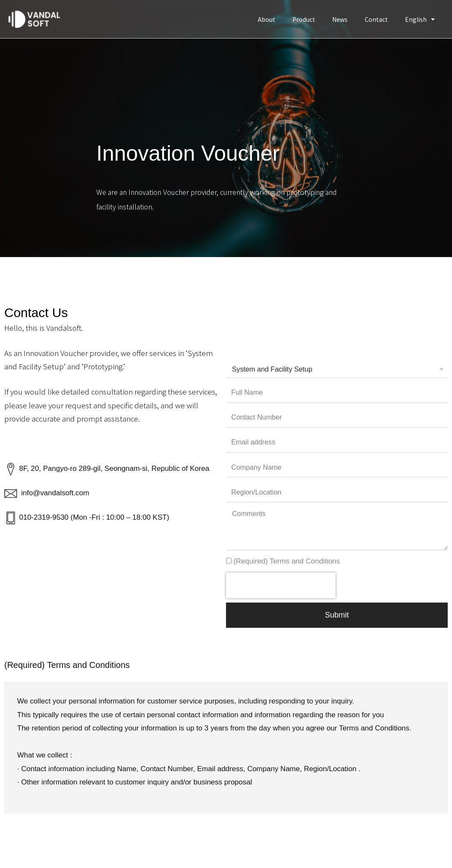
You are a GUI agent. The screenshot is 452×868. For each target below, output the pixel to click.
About (266, 19)
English (420, 19)
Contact (376, 19)
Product (304, 19)
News (340, 19)
